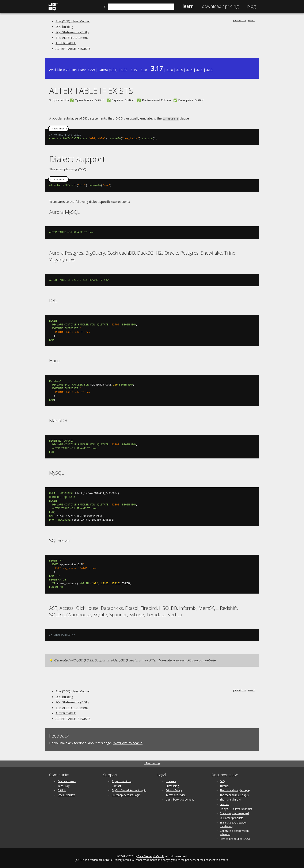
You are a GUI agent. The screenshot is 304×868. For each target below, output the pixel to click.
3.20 (124, 70)
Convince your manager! (234, 813)
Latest (103, 70)
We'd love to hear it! (128, 742)
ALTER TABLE (66, 43)
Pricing (220, 6)
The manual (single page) (235, 790)
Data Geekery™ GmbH (151, 856)
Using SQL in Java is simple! (236, 808)
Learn (188, 6)
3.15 (180, 70)
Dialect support (77, 159)
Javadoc (225, 804)
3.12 (209, 70)
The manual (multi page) (234, 795)
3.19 (134, 70)
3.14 (190, 70)
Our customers (67, 781)
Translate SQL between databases (233, 824)
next (252, 20)
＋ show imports (58, 128)
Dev (83, 70)
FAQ (222, 781)
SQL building (64, 27)
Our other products (231, 818)
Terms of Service (176, 795)
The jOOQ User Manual (73, 21)
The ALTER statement (72, 38)
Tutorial (224, 785)
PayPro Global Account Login (129, 790)
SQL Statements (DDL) (72, 32)
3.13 (199, 70)
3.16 (170, 70)
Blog (252, 6)
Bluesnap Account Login (126, 795)
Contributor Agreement (180, 799)
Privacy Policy (174, 790)
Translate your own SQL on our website (187, 660)
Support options (121, 781)
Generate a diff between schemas (234, 832)
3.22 (91, 70)
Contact (116, 785)
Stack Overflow (66, 795)
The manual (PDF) (230, 799)
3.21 (113, 70)
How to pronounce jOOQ (235, 838)
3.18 (144, 70)
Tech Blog (64, 785)
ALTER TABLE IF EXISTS (73, 48)
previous (240, 20)
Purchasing (172, 785)
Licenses (171, 781)
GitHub (62, 790)
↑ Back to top (152, 763)
